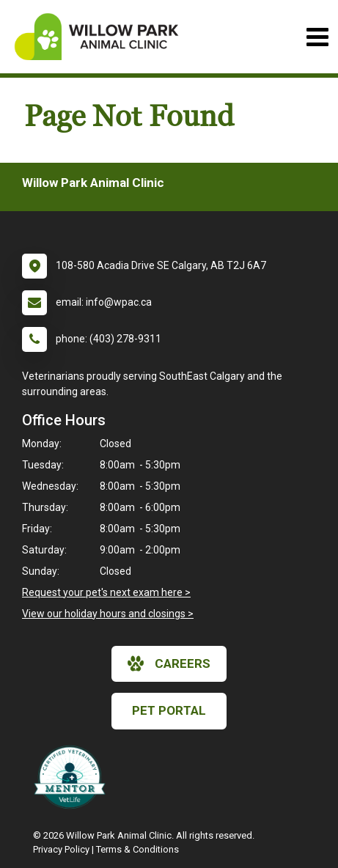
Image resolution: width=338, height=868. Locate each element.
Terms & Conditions (137, 849)
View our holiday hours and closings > (108, 614)
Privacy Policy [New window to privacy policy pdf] (61, 849)
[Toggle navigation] (317, 37)
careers (169, 663)
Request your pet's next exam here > (106, 592)
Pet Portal (169, 710)
